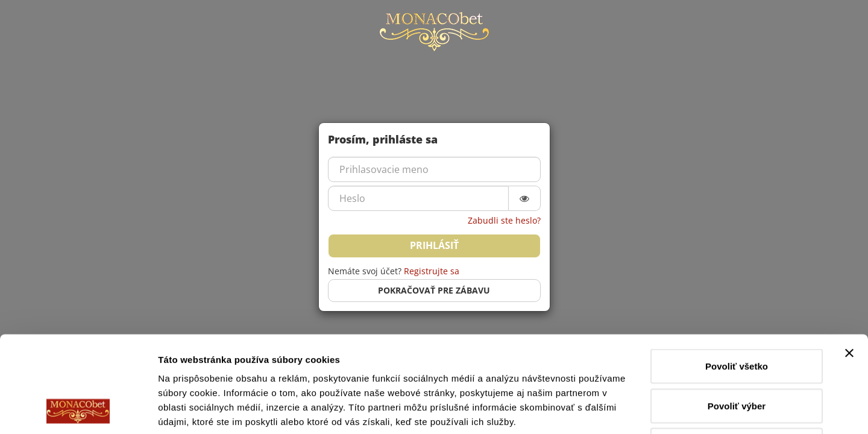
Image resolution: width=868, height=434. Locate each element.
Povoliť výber (737, 316)
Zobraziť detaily (630, 410)
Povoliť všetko (737, 276)
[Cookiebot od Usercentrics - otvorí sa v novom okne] (78, 410)
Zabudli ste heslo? (504, 220)
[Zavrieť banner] (849, 263)
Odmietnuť (736, 355)
